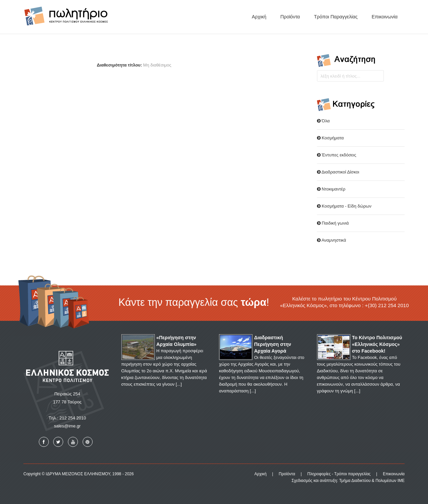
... (179, 384)
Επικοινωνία (385, 17)
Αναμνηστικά (332, 240)
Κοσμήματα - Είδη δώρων (344, 206)
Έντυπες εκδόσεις (337, 155)
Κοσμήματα (331, 138)
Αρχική (259, 17)
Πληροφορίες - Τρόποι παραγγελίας (339, 474)
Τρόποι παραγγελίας (336, 17)
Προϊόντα (290, 17)
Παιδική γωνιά (333, 223)
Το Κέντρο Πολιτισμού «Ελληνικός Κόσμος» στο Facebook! (377, 344)
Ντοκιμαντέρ (331, 189)
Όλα (324, 121)
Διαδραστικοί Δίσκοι (338, 172)
